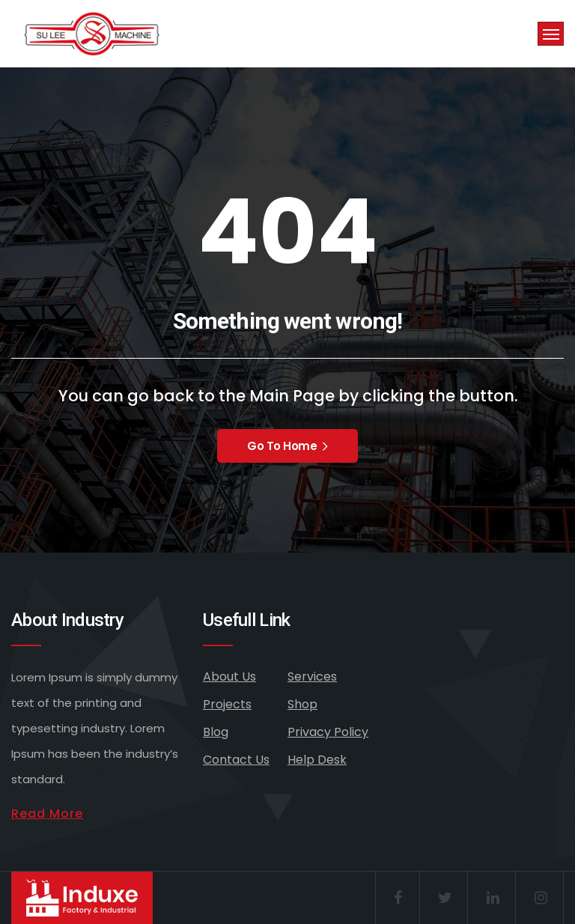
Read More (47, 814)
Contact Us (236, 760)
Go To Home (287, 446)
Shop (302, 704)
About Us (229, 677)
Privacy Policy (328, 732)
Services (312, 677)
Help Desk (317, 760)
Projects (227, 704)
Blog (216, 732)
